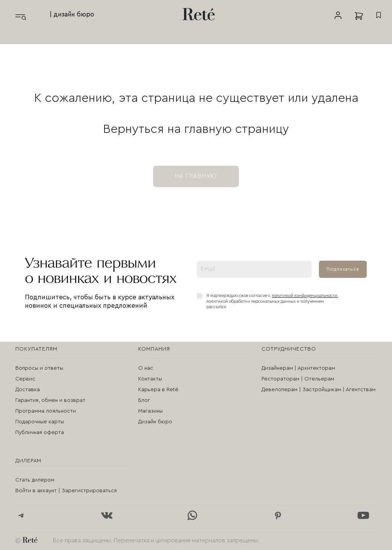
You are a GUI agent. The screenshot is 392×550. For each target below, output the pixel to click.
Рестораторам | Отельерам (298, 379)
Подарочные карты (40, 422)
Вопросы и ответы (39, 368)
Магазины (150, 411)
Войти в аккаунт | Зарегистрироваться (66, 491)
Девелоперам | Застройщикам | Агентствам (318, 390)
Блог (144, 400)
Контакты (150, 379)
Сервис (25, 379)
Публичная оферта (40, 432)
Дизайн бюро (155, 422)
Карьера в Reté (158, 390)
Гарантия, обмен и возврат (50, 400)
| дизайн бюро (72, 14)
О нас (146, 368)
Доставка (28, 390)
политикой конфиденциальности (305, 296)
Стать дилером (35, 480)
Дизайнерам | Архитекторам (298, 368)
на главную (196, 176)
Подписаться (343, 269)
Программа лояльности (46, 411)
